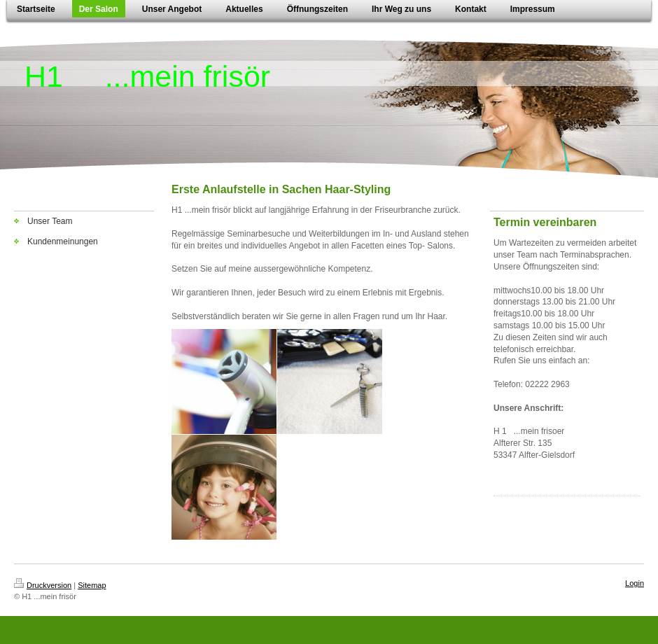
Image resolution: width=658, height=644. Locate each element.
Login (635, 583)
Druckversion (43, 585)
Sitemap (92, 585)
